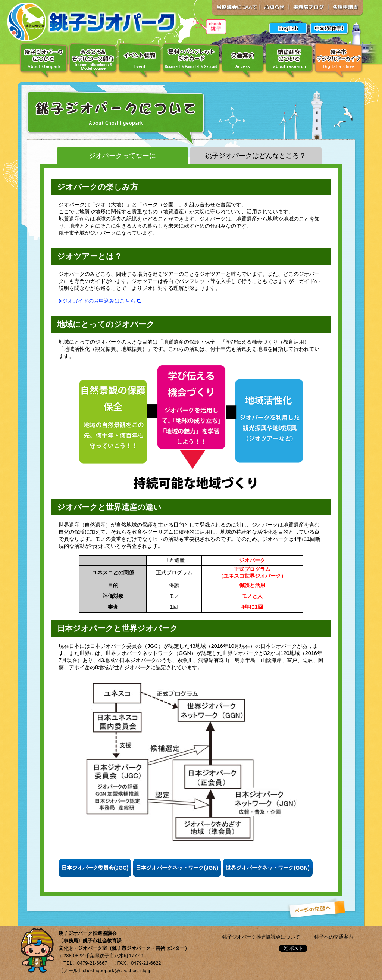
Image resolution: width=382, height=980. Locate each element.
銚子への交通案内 (334, 937)
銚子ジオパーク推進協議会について (261, 937)
